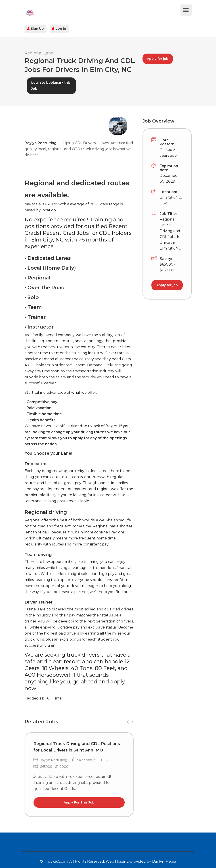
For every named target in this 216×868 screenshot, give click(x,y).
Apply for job (158, 59)
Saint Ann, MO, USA (92, 760)
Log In (59, 29)
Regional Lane (39, 53)
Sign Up (36, 29)
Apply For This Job (79, 802)
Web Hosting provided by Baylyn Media (141, 861)
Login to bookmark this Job (51, 86)
